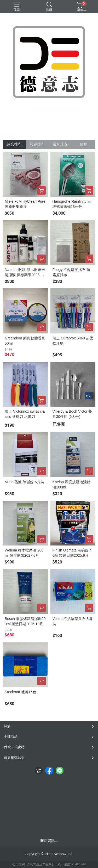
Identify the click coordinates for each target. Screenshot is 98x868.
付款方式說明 (14, 747)
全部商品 (11, 737)
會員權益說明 (14, 757)
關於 (7, 726)
